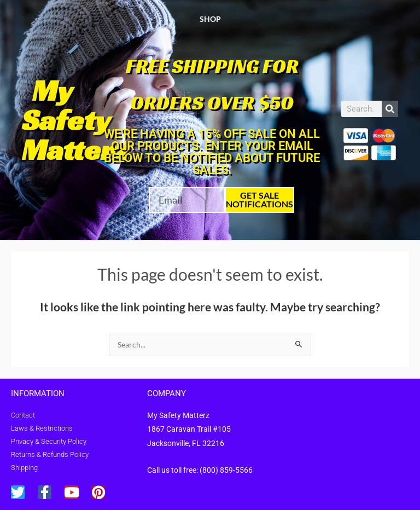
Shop (210, 19)
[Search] (390, 109)
